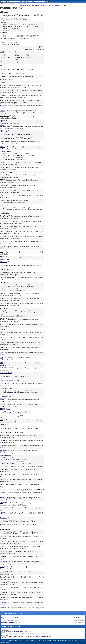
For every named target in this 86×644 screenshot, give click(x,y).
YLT (2, 180)
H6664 (4, 54)
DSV (2, 420)
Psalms (24, 4)
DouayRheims (5, 116)
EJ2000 (3, 319)
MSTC (2, 90)
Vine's (82, 640)
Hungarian (4, 557)
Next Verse (51, 5)
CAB (2, 324)
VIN (2, 363)
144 (1, 16)
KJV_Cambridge (5, 126)
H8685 (5, 431)
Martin (3, 446)
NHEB (2, 273)
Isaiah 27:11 (22, 636)
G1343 (4, 14)
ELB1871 (3, 399)
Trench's (76, 640)
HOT (40, 47)
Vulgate (3, 76)
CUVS (2, 525)
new (2, 66)
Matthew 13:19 (48, 636)
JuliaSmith (4, 185)
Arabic (39, 490)
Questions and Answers (16, 640)
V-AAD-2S (3, 43)
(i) (8, 12)
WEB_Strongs (4, 262)
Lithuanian (4, 582)
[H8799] (20, 72)
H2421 (17, 60)
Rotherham (4, 221)
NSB (2, 332)
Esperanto (3, 536)
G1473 (32, 14)
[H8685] (5, 72)
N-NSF (4, 37)
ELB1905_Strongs (5, 409)
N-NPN (22, 37)
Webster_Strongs (5, 152)
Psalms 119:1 (45, 5)
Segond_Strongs (5, 456)
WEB (2, 257)
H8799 (18, 431)
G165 (42, 14)
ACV (2, 252)
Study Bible (3, 4)
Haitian (3, 551)
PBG (2, 587)
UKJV (2, 298)
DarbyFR (3, 441)
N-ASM (38, 37)
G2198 (23, 18)
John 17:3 (4, 638)
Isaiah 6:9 (11, 636)
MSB (2, 353)
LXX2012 (3, 329)
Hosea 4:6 (41, 636)
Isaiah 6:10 (16, 636)
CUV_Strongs (4, 518)
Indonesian (4, 562)
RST (2, 485)
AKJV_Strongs (4, 283)
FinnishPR (4, 546)
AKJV (2, 278)
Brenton (3, 162)
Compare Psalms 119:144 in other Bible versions (12, 618)
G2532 (20, 18)
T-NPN (18, 37)
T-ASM (34, 37)
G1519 (35, 14)
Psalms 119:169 (27, 634)
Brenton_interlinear (6, 172)
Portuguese (4, 592)
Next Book (64, 5)
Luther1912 (4, 384)
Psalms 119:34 (5, 634)
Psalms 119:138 (5, 632)
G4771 (28, 35)
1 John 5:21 (48, 634)
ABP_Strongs (4, 12)
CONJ (12, 43)
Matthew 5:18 (20, 632)
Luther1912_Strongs (6, 388)
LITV (2, 242)
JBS (1, 474)
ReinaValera (4, 469)
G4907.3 (2, 18)
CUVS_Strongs (5, 529)
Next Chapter (58, 5)
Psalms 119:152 (13, 632)
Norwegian (4, 597)
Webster (3, 147)
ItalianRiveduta (5, 572)
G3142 (20, 14)
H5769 (27, 54)
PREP (31, 37)
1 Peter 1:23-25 (28, 632)
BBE (2, 231)
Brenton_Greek (5, 167)
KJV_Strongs (4, 131)
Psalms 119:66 (12, 634)
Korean (3, 577)
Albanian (3, 479)
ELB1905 (3, 404)
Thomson (3, 142)
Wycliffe (3, 82)
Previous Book (22, 5)
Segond (3, 451)
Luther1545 (4, 368)
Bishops (3, 111)
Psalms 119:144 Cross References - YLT (11, 620)
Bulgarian (3, 493)
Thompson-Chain (62, 640)
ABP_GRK (4, 22)
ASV (2, 200)
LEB (2, 342)
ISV (1, 337)
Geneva (3, 106)
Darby (2, 190)
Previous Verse (38, 5)
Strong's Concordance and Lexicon (35, 640)
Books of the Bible (78, 622)
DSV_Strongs (4, 425)
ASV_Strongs (4, 205)
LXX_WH (3, 33)
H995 (2, 60)
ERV (2, 195)
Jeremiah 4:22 (29, 636)
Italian (2, 567)
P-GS (28, 37)
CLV (2, 226)
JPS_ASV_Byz (4, 216)
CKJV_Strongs (4, 308)
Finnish (3, 541)
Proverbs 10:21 (5, 636)
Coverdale (3, 85)
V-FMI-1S (16, 43)
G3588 (17, 14)
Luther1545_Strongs (6, 373)
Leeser (2, 175)
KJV (2, 121)
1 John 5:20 (42, 634)
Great (2, 101)
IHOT (2, 52)
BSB (2, 348)
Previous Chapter (30, 5)
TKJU (2, 303)
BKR (2, 503)
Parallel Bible (77, 618)
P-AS (8, 43)
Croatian (3, 498)
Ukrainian (3, 608)
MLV (2, 358)
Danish (3, 508)
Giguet (2, 435)
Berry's (70, 640)
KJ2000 (3, 293)
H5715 (16, 54)
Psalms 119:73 (19, 634)
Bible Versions (10, 4)
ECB (2, 247)
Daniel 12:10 (36, 636)
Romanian (3, 603)
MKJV (2, 237)
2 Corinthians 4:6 (35, 634)
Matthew (3, 95)
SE (1, 466)
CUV (2, 513)
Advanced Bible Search (79, 620)
